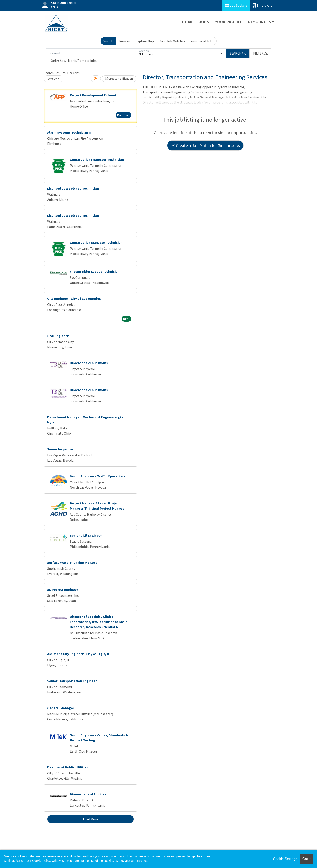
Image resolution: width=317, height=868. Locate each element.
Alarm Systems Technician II (69, 132)
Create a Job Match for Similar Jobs (205, 145)
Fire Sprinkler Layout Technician (95, 271)
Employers (262, 5)
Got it (306, 859)
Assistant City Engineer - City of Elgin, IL (78, 654)
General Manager (61, 708)
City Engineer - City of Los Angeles (74, 298)
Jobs (204, 22)
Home (188, 22)
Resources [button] (260, 22)
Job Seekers (236, 5)
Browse (124, 41)
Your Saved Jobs (202, 41)
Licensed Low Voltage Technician (73, 188)
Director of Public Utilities (68, 767)
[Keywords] (91, 53)
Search (108, 41)
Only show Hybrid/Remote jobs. (74, 61)
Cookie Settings (285, 859)
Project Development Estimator (95, 95)
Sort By (52, 79)
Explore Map (145, 41)
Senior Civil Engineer (86, 535)
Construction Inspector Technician (97, 159)
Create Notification (119, 79)
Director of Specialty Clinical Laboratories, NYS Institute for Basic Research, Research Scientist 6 (98, 622)
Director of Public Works (89, 363)
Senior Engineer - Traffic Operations (98, 476)
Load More (91, 819)
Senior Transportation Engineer (72, 681)
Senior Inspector (60, 449)
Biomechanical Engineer (89, 794)
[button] (261, 53)
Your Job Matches (172, 41)
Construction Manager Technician (96, 242)
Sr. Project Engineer (63, 589)
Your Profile (229, 22)
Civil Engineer (58, 336)
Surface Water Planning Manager (73, 562)
